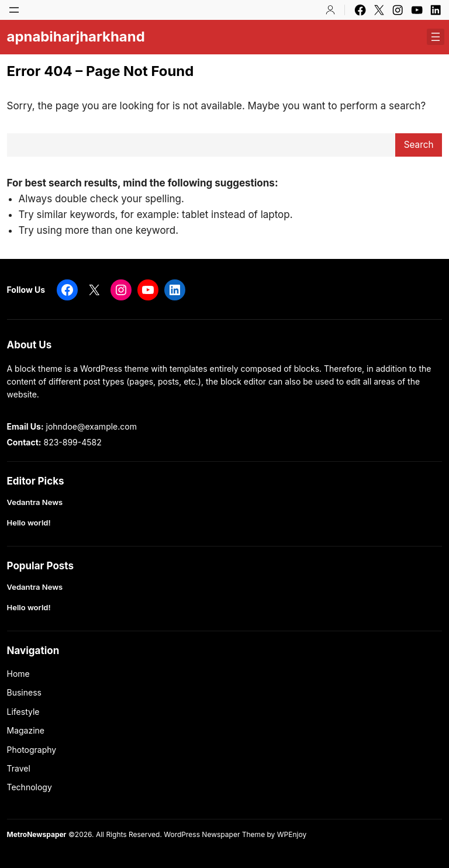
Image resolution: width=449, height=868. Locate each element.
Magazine (26, 730)
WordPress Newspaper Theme (214, 834)
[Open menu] (14, 10)
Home (18, 674)
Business (24, 692)
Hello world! (29, 523)
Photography (32, 750)
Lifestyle (23, 712)
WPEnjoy (292, 834)
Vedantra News (35, 502)
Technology (30, 787)
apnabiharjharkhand (76, 37)
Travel (19, 768)
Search (419, 145)
